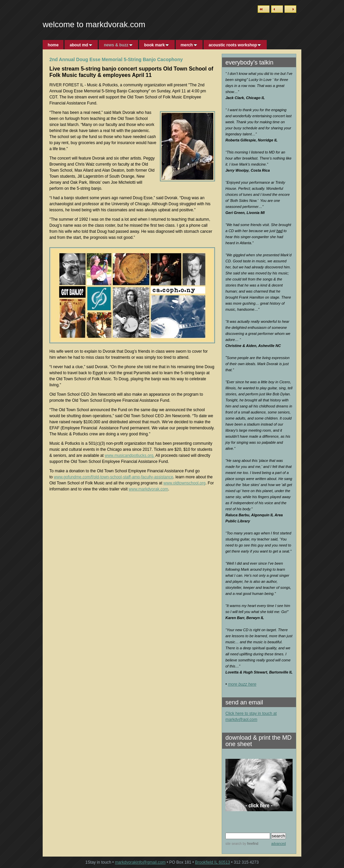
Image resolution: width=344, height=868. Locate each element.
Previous (277, 9)
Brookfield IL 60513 (212, 862)
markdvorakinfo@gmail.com (140, 862)
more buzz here (242, 684)
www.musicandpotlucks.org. (130, 455)
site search (233, 844)
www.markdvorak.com (148, 489)
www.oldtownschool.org (184, 483)
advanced (278, 844)
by (250, 844)
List (264, 9)
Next (290, 9)
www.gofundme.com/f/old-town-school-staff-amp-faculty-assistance (113, 477)
